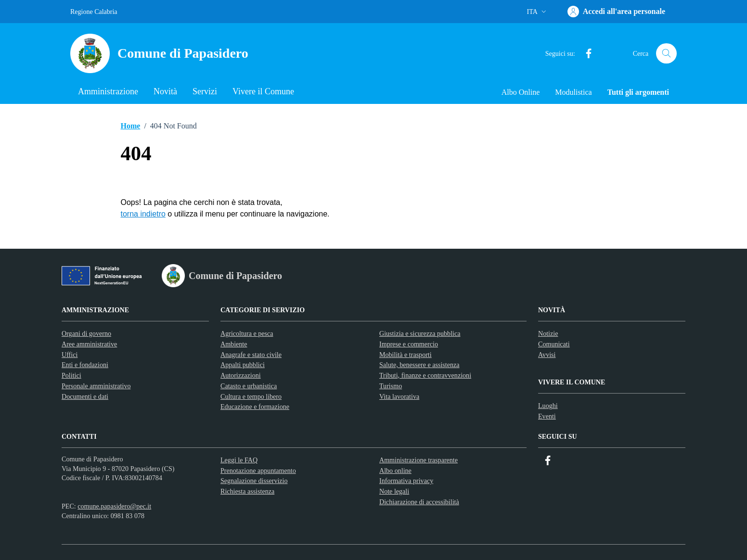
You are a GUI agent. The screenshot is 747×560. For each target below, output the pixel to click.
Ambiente (234, 344)
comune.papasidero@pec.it (114, 506)
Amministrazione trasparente (419, 460)
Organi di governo (86, 333)
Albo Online (521, 92)
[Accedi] (616, 12)
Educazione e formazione (255, 407)
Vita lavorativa (399, 396)
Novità (165, 91)
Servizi (205, 91)
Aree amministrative (89, 344)
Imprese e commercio (409, 344)
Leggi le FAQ (239, 460)
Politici (71, 375)
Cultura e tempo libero (251, 396)
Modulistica (573, 92)
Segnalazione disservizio (254, 481)
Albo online (395, 471)
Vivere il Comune (263, 91)
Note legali (394, 491)
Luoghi (548, 406)
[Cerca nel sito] (666, 54)
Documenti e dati (85, 396)
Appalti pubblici (243, 365)
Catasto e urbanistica (249, 386)
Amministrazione (108, 91)
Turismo (391, 386)
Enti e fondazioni (85, 365)
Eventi (547, 416)
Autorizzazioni (241, 375)
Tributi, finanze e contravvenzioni (425, 375)
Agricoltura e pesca (247, 333)
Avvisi (547, 355)
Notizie (548, 333)
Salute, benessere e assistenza (419, 365)
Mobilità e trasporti (406, 355)
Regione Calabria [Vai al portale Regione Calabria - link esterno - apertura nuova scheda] (94, 12)
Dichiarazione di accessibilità (419, 502)
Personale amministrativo (96, 386)
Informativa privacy (406, 481)
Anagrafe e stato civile (251, 355)
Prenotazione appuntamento (258, 471)
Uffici (70, 355)
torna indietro (143, 214)
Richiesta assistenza (247, 491)
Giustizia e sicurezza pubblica (420, 333)
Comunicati (554, 344)
